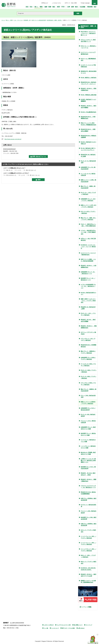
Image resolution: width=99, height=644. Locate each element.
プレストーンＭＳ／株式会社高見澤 (88, 422)
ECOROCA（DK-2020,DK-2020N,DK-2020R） (88, 569)
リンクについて (55, 628)
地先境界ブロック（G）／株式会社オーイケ (88, 279)
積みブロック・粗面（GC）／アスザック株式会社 (89, 219)
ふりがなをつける (56, 3)
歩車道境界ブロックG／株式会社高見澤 (88, 168)
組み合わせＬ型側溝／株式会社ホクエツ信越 (88, 453)
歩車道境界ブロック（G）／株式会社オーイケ (88, 273)
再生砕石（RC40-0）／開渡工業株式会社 (89, 480)
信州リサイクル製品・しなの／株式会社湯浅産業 (88, 260)
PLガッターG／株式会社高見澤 (88, 162)
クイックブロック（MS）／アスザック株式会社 (89, 550)
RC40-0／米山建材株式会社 (89, 112)
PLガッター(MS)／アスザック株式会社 (89, 377)
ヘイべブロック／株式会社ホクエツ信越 (88, 447)
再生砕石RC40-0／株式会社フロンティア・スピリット (89, 83)
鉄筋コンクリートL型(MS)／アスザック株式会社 (88, 403)
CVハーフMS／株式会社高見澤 (88, 396)
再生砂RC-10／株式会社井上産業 (88, 308)
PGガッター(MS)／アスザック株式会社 (89, 371)
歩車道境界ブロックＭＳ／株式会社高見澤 (88, 409)
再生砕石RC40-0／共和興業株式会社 (89, 346)
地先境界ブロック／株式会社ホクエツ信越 (88, 434)
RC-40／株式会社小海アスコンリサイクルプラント (88, 149)
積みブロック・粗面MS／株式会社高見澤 (89, 390)
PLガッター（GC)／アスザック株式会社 (88, 193)
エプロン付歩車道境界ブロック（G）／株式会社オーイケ (88, 286)
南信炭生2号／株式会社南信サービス (89, 72)
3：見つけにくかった (34, 175)
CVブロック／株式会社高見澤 (88, 506)
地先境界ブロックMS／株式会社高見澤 (89, 518)
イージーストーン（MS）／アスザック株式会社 (89, 544)
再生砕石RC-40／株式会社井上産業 (88, 155)
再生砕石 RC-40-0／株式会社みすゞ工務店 (88, 474)
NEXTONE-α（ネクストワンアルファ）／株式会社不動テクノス (88, 33)
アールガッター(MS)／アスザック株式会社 (88, 365)
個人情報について (78, 625)
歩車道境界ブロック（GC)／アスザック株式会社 (88, 200)
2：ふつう (18, 170)
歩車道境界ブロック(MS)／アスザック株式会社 (88, 358)
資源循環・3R (27, 20)
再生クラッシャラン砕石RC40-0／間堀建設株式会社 (89, 124)
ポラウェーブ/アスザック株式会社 (88, 333)
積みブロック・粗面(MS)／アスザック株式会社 (88, 352)
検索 (95, 3)
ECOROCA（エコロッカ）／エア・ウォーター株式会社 (88, 247)
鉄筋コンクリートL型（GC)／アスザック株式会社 (89, 206)
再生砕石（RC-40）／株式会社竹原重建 (88, 320)
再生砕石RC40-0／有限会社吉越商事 (89, 137)
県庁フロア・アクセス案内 (68, 628)
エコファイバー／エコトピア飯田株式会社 (88, 254)
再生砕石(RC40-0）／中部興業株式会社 (88, 118)
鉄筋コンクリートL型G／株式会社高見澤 (88, 181)
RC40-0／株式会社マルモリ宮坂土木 (89, 143)
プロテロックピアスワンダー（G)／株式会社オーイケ (88, 487)
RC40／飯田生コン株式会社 (89, 78)
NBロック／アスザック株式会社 (89, 562)
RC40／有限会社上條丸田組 (89, 95)
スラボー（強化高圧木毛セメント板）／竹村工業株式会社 (88, 232)
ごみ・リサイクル (18, 20)
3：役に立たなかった (30, 170)
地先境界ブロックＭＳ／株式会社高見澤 (88, 468)
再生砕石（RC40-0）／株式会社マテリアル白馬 (89, 575)
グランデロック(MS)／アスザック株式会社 (88, 384)
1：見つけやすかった (10, 175)
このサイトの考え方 (49, 625)
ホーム (3, 20)
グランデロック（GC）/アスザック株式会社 (88, 339)
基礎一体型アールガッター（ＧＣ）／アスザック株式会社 (88, 301)
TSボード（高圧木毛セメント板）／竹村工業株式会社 (88, 225)
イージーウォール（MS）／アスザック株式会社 (89, 537)
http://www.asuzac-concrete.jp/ (13, 139)
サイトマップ (89, 625)
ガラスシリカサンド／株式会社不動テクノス (88, 41)
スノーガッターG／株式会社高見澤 (88, 174)
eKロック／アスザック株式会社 (88, 531)
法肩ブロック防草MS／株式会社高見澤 (89, 499)
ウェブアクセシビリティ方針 (64, 625)
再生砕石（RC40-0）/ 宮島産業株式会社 (89, 327)
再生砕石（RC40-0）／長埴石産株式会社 (89, 89)
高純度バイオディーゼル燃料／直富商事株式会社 (88, 581)
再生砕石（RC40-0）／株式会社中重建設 (89, 107)
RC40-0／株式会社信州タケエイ (89, 293)
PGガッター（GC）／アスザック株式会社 (88, 314)
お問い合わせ (81, 628)
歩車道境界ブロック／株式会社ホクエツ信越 (88, 428)
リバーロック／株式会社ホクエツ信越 (88, 441)
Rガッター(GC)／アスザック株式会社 (88, 212)
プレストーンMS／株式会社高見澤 (89, 512)
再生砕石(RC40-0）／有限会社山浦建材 (88, 130)
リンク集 (46, 628)
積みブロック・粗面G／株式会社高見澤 (88, 187)
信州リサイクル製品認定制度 (39, 20)
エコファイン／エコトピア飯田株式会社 (88, 53)
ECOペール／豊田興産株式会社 (88, 59)
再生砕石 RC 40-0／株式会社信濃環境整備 (88, 493)
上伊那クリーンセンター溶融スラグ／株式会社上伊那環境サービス (88, 461)
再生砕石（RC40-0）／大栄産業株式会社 (89, 266)
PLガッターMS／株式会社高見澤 (88, 415)
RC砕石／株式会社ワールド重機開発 (89, 100)
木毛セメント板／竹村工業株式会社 (88, 239)
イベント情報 (87, 607)
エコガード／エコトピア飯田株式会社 (88, 66)
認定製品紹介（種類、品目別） (55, 20)
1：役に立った (9, 170)
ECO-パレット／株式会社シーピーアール (89, 47)
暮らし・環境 (9, 20)
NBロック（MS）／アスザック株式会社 (88, 556)
